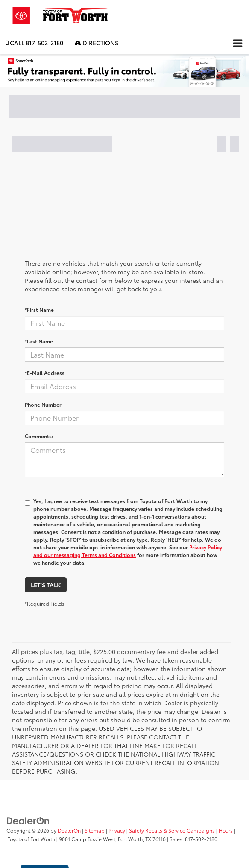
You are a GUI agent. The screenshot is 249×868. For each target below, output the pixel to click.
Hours (226, 830)
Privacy (117, 830)
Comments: (39, 436)
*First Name (39, 309)
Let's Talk (46, 585)
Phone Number (43, 404)
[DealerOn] (28, 820)
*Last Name (39, 341)
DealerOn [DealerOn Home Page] (69, 830)
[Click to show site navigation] (238, 43)
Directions (97, 43)
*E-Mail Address (45, 373)
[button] (35, 43)
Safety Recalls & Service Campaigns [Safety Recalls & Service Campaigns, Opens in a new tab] (172, 830)
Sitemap (95, 830)
